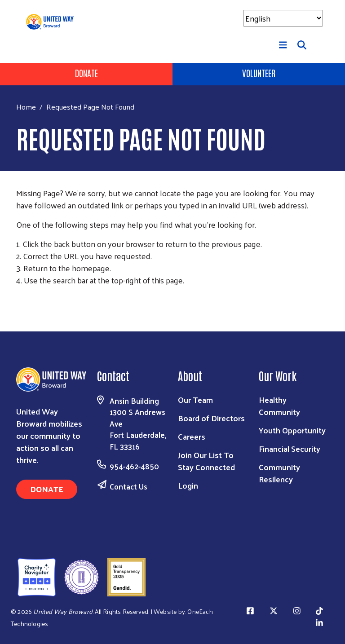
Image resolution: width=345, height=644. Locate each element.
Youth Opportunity (292, 430)
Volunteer (259, 73)
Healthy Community (279, 406)
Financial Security (290, 448)
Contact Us (128, 486)
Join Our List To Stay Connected (206, 461)
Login (188, 485)
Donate (86, 73)
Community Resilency (279, 473)
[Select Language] (283, 18)
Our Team (195, 399)
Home (26, 107)
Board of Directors (211, 418)
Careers (192, 436)
